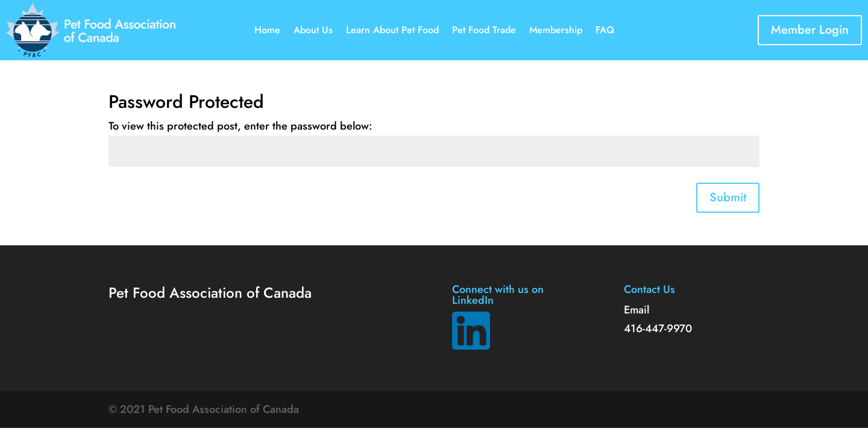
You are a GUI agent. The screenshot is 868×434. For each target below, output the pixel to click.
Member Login (810, 30)
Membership (556, 31)
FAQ (605, 31)
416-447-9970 (658, 329)
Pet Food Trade (484, 31)
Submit (728, 197)
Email (637, 310)
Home (267, 31)
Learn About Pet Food (392, 31)
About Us (313, 31)
